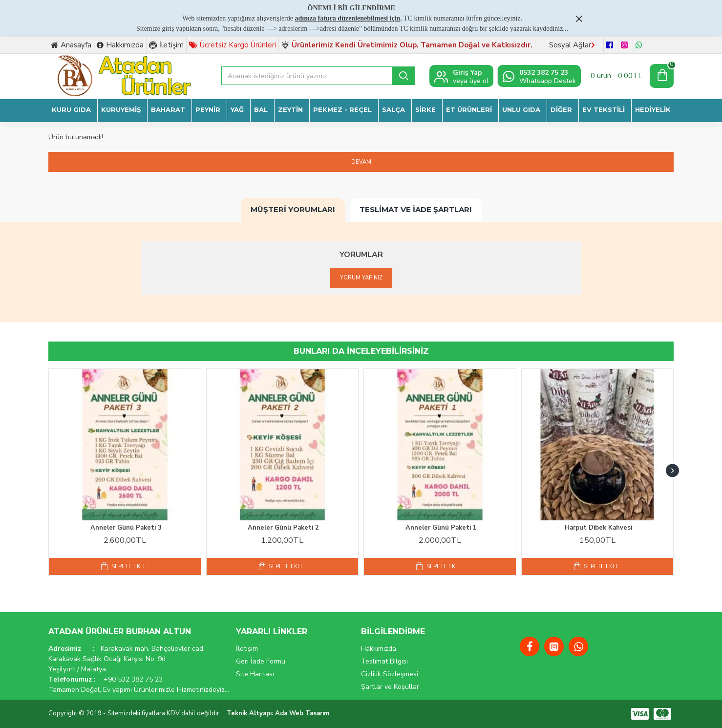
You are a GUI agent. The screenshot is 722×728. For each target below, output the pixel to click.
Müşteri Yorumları (293, 209)
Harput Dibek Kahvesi (598, 528)
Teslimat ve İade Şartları (416, 209)
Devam (361, 162)
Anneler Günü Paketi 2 (283, 528)
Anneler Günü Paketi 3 (126, 528)
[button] (672, 471)
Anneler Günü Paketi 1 (441, 528)
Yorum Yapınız (361, 278)
